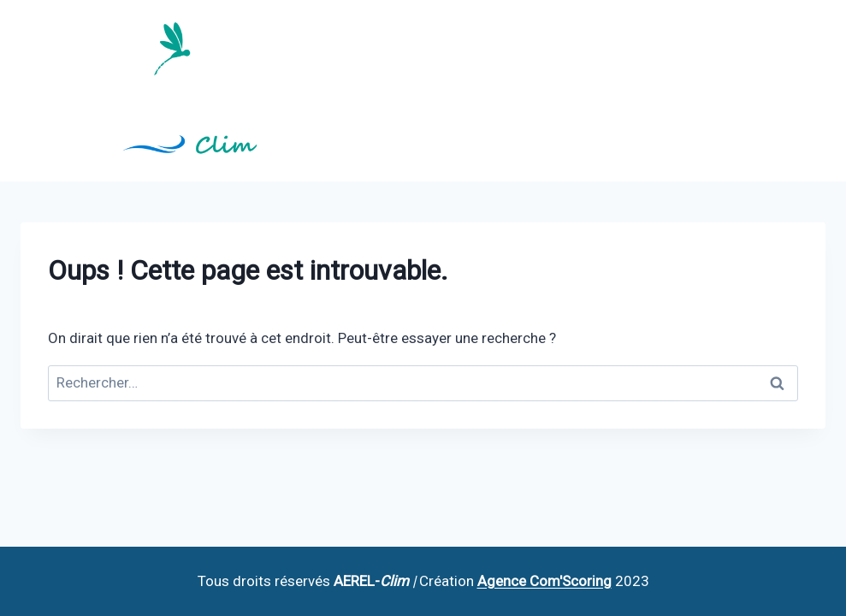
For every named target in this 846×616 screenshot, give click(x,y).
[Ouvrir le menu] (810, 90)
